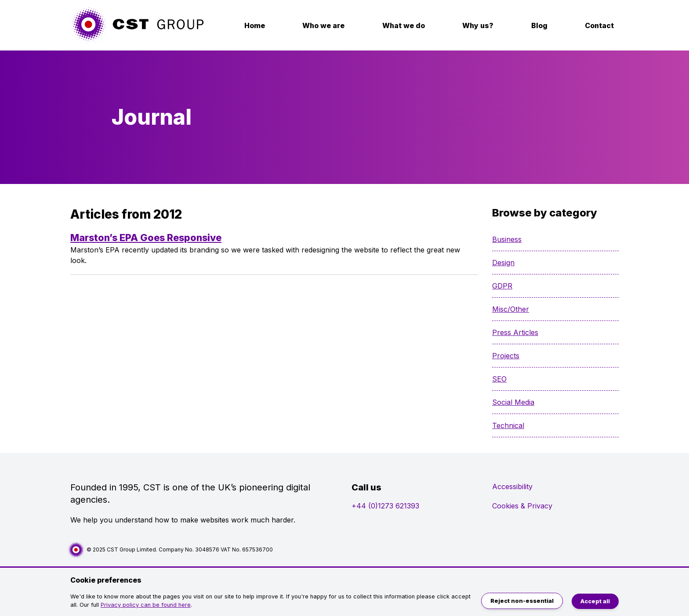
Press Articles (515, 332)
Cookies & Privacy (522, 506)
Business (507, 239)
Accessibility (512, 486)
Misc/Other (511, 309)
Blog (539, 25)
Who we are (323, 25)
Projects (506, 356)
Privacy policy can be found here (146, 605)
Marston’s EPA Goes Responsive (146, 238)
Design (503, 263)
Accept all (595, 601)
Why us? (478, 25)
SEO (499, 379)
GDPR (502, 286)
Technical (508, 425)
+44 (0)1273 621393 (385, 506)
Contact (599, 25)
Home (255, 25)
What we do (404, 25)
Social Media (513, 402)
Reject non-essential (522, 601)
